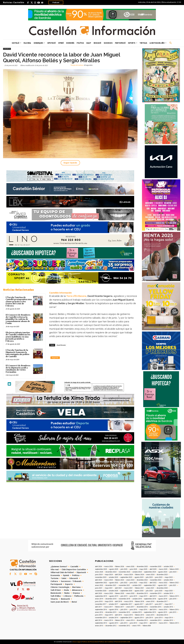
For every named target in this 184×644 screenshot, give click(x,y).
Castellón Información (60, 293)
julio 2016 (124, 610)
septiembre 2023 (126, 577)
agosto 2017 (139, 604)
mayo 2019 (143, 596)
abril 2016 (153, 610)
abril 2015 (118, 615)
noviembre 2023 (101, 577)
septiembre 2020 (126, 591)
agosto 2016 (114, 610)
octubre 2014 (113, 618)
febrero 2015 (140, 615)
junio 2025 (133, 569)
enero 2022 (99, 585)
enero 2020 (130, 593)
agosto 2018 (163, 599)
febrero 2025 (174, 569)
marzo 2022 (163, 583)
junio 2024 (99, 575)
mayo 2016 (143, 610)
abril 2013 (153, 623)
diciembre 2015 (111, 612)
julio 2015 (173, 612)
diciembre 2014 (162, 615)
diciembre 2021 (111, 585)
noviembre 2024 (124, 572)
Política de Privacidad (90, 642)
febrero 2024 (140, 575)
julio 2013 (124, 623)
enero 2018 (150, 601)
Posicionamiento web (122, 642)
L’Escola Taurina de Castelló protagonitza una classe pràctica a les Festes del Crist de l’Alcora (19, 302)
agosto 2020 (139, 591)
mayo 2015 (109, 615)
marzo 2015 (128, 615)
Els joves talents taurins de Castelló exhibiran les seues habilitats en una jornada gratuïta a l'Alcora (18, 337)
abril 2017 (99, 607)
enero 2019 (99, 599)
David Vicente (61, 345)
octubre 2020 (113, 591)
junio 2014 (159, 618)
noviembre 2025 (156, 567)
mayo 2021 (109, 588)
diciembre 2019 (142, 593)
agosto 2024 (163, 572)
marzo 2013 (163, 623)
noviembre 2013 (156, 620)
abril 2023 (99, 580)
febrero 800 (147, 626)
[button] (171, 43)
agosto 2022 (114, 583)
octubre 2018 (137, 599)
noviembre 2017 (101, 604)
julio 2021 (173, 585)
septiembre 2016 (101, 610)
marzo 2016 (163, 610)
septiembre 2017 (126, 604)
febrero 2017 (120, 607)
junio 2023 (159, 577)
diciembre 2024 (111, 572)
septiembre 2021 (150, 585)
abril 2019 (153, 596)
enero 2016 (99, 612)
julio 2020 (149, 591)
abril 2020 (99, 593)
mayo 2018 (109, 601)
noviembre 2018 (124, 599)
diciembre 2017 (162, 601)
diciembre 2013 (142, 620)
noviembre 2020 (101, 591)
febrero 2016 (174, 610)
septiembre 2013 (101, 623)
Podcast (56, 2)
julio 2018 (173, 599)
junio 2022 (133, 583)
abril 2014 (99, 620)
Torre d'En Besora (76, 296)
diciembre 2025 (142, 567)
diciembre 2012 (111, 626)
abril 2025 (153, 569)
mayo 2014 (169, 618)
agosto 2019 (114, 596)
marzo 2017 (109, 607)
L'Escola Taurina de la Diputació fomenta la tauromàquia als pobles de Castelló (17, 353)
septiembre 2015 (150, 612)
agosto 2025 (114, 569)
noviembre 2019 (156, 593)
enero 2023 (130, 580)
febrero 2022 (174, 583)
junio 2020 (159, 591)
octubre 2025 (168, 567)
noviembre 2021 (124, 585)
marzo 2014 (109, 620)
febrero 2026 (120, 567)
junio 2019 (133, 596)
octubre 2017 (113, 604)
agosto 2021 (163, 585)
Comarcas (7, 49)
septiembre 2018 (150, 599)
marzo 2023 (109, 580)
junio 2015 (99, 615)
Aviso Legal (77, 642)
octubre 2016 (168, 607)
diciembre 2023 (162, 575)
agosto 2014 (139, 618)
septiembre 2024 (150, 572)
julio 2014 (149, 618)
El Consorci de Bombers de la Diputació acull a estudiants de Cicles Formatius (18, 369)
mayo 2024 (109, 575)
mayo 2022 (143, 583)
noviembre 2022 (156, 580)
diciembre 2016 (142, 607)
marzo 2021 (128, 588)
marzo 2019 (163, 596)
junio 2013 (133, 623)
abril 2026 (99, 567)
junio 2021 (99, 588)
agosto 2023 (139, 577)
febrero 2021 (140, 588)
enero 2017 (130, 607)
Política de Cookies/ (106, 642)
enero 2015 (150, 615)
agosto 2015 (163, 612)
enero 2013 (99, 626)
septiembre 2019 (101, 596)
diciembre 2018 (111, 599)
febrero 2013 (174, 623)
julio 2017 (149, 604)
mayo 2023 (169, 577)
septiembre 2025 (101, 569)
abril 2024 (118, 575)
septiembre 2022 (101, 583)
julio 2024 (173, 572)
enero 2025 (99, 572)
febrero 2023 (120, 580)
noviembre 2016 (156, 607)
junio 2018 (99, 601)
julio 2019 (124, 596)
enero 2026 (130, 567)
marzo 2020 (109, 593)
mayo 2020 (169, 591)
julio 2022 (124, 583)
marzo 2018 (128, 601)
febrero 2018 (140, 601)
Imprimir (55, 358)
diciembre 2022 (142, 580)
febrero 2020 (120, 593)
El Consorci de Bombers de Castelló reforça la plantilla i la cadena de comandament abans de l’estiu (18, 319)
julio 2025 (124, 569)
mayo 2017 (169, 604)
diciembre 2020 (162, 588)
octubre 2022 (168, 580)
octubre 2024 (137, 572)
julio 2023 (149, 577)
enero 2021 (150, 588)
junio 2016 (133, 610)
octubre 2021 (137, 585)
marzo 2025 (163, 569)
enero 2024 (150, 575)
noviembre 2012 (124, 626)
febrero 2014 (120, 620)
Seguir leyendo (70, 163)
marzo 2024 (128, 575)
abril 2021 (118, 588)
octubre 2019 (168, 593)
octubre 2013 (168, 620)
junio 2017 (159, 604)
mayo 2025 (143, 569)
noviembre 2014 (101, 618)
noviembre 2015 (124, 612)
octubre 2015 (137, 612)
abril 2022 (153, 583)
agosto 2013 (114, 623)
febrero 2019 (174, 596)
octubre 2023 (113, 577)
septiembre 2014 (126, 618)
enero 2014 (130, 620)
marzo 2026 (109, 567)
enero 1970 (136, 626)
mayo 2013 (143, 623)
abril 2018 (118, 601)
